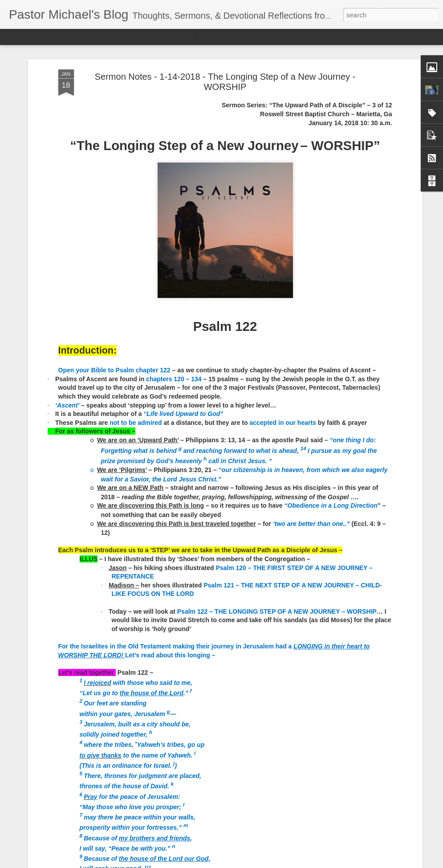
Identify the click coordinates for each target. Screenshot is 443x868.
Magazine (73, 37)
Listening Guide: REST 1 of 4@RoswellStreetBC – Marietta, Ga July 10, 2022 (217, 660)
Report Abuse (275, 863)
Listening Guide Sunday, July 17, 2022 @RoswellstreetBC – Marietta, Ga (198, 559)
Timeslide (192, 37)
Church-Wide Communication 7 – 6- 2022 (203, 757)
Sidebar (129, 37)
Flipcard (42, 37)
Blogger (250, 863)
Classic (14, 37)
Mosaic (102, 37)
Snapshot (159, 37)
